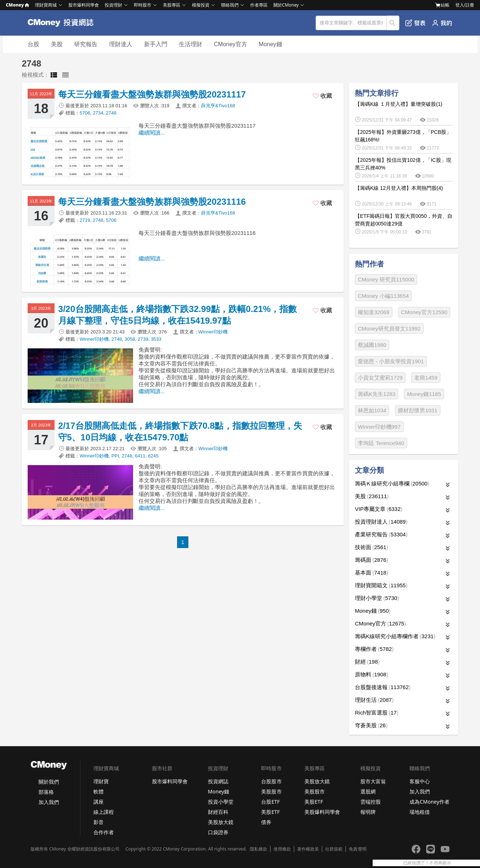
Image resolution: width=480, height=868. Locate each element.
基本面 (371, 573)
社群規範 (334, 849)
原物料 (371, 674)
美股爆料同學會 (322, 812)
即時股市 (143, 5)
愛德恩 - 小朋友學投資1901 (391, 361)
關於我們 (49, 782)
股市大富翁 (373, 781)
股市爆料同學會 (84, 5)
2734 (98, 113)
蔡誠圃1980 (372, 345)
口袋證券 (218, 832)
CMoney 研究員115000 (386, 279)
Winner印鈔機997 (379, 427)
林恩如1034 (372, 410)
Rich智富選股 (377, 713)
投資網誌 (218, 781)
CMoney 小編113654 (383, 296)
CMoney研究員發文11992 (389, 329)
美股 (57, 44)
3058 (130, 339)
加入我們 (49, 802)
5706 (85, 113)
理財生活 (374, 700)
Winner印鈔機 (213, 332)
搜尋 (393, 23)
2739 (143, 339)
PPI (115, 456)
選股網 (368, 791)
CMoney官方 (231, 44)
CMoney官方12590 (424, 312)
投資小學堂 (221, 802)
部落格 (46, 792)
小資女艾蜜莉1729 (380, 378)
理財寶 (101, 781)
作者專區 (259, 5)
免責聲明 (357, 849)
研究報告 (86, 44)
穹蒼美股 (371, 725)
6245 (153, 456)
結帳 (442, 5)
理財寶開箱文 (381, 585)
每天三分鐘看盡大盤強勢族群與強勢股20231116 (152, 202)
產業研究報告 (381, 534)
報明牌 (368, 812)
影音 (99, 822)
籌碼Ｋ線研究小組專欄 (392, 483)
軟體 (99, 791)
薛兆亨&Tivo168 (218, 106)
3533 (156, 339)
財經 (367, 662)
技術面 (371, 547)
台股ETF (270, 802)
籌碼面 (371, 560)
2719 (85, 220)
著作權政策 (308, 849)
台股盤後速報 (383, 687)
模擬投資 (201, 5)
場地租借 (420, 812)
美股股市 (271, 791)
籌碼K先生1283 (377, 394)
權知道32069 (374, 312)
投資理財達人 (381, 522)
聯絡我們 (230, 5)
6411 (140, 456)
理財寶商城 (46, 5)
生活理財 (191, 44)
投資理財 (113, 5)
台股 (33, 44)
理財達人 (121, 44)
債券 (266, 822)
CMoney (17, 5)
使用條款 (282, 849)
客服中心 (420, 781)
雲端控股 (371, 802)
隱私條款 (259, 849)
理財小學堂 (377, 598)
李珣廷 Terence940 (381, 443)
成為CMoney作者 (429, 802)
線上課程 (104, 812)
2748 (111, 113)
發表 (415, 23)
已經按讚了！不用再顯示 (455, 863)
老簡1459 (426, 378)
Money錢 (271, 44)
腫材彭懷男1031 (417, 410)
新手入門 (156, 44)
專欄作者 (374, 649)
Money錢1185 (424, 394)
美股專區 (172, 5)
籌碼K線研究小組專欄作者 (395, 636)
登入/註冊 (465, 5)
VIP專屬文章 (379, 509)
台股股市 (271, 781)
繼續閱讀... (152, 133)
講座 (99, 802)
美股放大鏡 (221, 822)
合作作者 (104, 832)
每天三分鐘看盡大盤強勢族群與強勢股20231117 (152, 94)
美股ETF (270, 812)
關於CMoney (286, 5)
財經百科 (218, 812)
